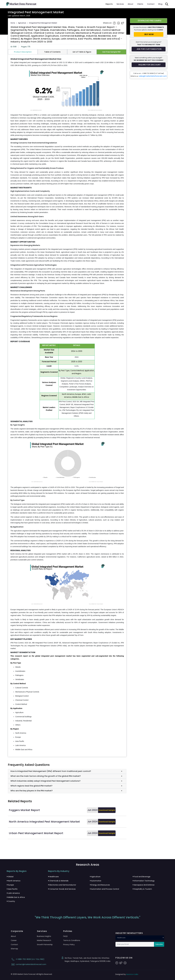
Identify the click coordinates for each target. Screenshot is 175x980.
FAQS (65, 936)
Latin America (13, 893)
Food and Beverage (141, 877)
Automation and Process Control (104, 889)
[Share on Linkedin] (119, 23)
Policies (68, 931)
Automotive (96, 881)
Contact (151, 4)
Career (14, 940)
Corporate (17, 931)
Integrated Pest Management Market (43, 23)
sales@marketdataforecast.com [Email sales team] (153, 76)
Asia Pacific (12, 889)
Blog (160, 4)
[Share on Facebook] (115, 23)
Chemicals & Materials (58, 881)
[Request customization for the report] (149, 49)
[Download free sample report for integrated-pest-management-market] (149, 21)
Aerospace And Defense (144, 885)
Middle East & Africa (16, 897)
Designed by (127, 974)
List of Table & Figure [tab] (82, 52)
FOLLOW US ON (124, 958)
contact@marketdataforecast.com (28, 964)
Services (120, 4)
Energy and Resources (100, 885)
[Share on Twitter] (123, 23)
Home (13, 23)
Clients (140, 4)
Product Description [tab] (23, 52)
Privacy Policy (69, 945)
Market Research (44, 940)
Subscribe (159, 944)
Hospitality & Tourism (142, 889)
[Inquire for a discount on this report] (149, 65)
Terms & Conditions (72, 940)
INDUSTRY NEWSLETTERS (129, 933)
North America (13, 881)
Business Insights (44, 936)
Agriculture (22, 23)
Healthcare (53, 877)
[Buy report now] (149, 34)
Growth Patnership (45, 945)
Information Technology (144, 881)
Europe (10, 885)
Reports (109, 4)
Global (10, 877)
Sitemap (14, 949)
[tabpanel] (67, 404)
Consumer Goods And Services (62, 889)
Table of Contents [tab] (52, 52)
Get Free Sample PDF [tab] (111, 52)
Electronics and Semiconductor (62, 885)
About (130, 4)
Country (11, 901)
